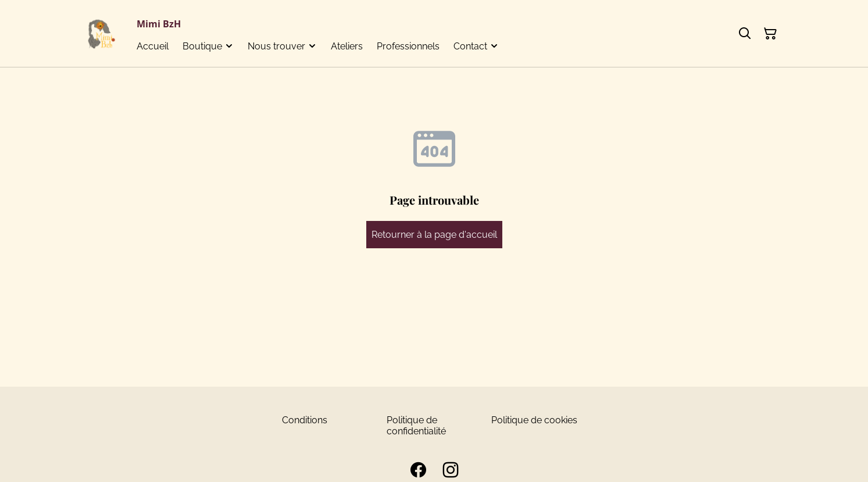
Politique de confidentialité (416, 426)
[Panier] (770, 34)
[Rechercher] (745, 34)
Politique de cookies (534, 420)
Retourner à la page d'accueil (434, 235)
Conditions (305, 420)
